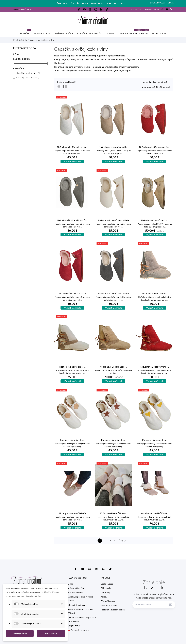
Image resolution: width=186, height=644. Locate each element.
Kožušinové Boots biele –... (72, 367)
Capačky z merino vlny (28, 73)
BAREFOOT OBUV (42, 33)
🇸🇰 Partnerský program (78, 630)
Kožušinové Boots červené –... (155, 367)
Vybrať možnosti (72, 161)
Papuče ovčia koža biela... (72, 440)
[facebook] (79, 9)
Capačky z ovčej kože (89, 33)
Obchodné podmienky (78, 605)
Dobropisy (105, 592)
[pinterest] (90, 9)
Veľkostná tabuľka (76, 588)
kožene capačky (64, 33)
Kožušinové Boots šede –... (155, 293)
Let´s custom (159, 33)
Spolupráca (157, 3)
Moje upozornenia (109, 605)
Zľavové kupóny (108, 601)
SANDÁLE (26, 32)
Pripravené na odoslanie (135, 32)
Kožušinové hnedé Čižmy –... (155, 513)
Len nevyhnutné (20, 633)
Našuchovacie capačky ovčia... (114, 147)
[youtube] (84, 9)
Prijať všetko (51, 633)
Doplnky (111, 33)
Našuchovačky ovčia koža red (72, 293)
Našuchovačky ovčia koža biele (114, 220)
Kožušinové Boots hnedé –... (113, 367)
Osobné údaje (107, 584)
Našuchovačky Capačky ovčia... (72, 147)
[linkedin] (101, 9)
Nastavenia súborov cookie (113, 610)
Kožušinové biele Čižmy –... (114, 513)
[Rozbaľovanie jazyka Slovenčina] (25, 9)
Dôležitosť (162, 82)
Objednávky (106, 588)
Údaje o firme (74, 626)
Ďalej (123, 541)
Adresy (104, 597)
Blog (171, 3)
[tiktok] (107, 9)
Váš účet (105, 578)
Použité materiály (76, 592)
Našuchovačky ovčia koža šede (113, 293)
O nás (70, 584)
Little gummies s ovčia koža (72, 513)
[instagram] (96, 9)
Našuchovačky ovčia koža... (155, 220)
